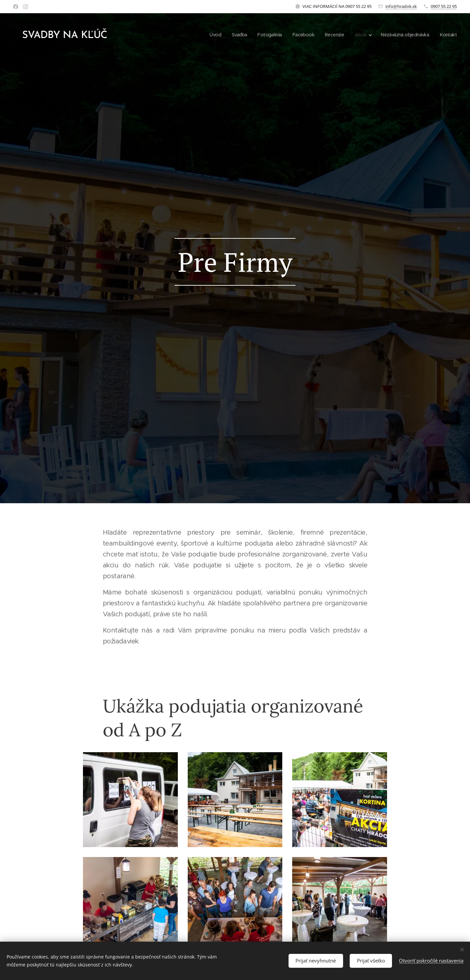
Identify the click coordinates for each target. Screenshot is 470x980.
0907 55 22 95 (444, 6)
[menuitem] (204, 35)
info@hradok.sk (401, 6)
